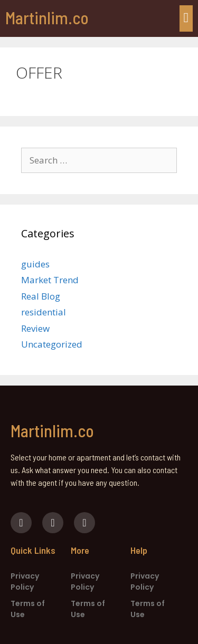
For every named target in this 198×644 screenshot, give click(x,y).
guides (35, 264)
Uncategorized (52, 344)
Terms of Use (28, 609)
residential (44, 312)
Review (35, 328)
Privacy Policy (25, 581)
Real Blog (41, 296)
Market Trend (50, 280)
